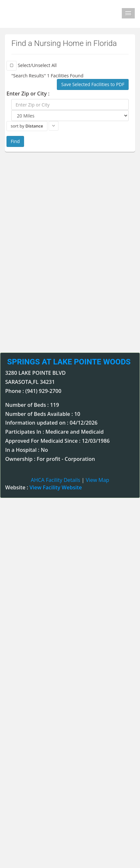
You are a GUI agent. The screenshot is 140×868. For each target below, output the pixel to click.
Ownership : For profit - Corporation (50, 459)
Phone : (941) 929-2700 (33, 391)
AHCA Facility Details (56, 480)
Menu (128, 13)
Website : (44, 487)
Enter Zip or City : (28, 94)
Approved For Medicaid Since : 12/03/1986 (57, 441)
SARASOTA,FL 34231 (30, 382)
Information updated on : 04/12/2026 (51, 423)
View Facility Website (56, 487)
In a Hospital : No (27, 450)
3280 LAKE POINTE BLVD (35, 373)
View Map (97, 480)
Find (15, 141)
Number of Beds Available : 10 (43, 414)
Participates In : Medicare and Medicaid (54, 432)
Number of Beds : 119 (32, 405)
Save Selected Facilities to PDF (93, 84)
